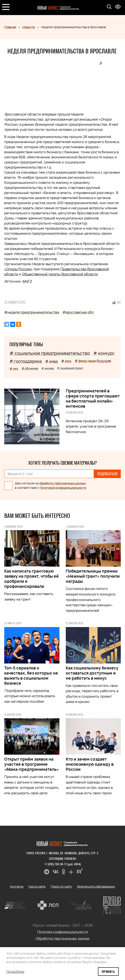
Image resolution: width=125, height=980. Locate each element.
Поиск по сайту (61, 886)
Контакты (17, 886)
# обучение (30, 368)
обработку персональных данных (62, 483)
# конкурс (104, 353)
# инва (51, 361)
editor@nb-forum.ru (63, 858)
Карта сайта (37, 886)
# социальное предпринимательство (50, 353)
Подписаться (107, 474)
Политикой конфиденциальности (63, 488)
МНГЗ (27, 281)
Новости (29, 27)
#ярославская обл (78, 312)
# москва (48, 368)
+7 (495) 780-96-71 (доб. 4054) (62, 864)
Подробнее (15, 972)
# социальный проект (70, 368)
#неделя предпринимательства (32, 312)
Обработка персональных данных (63, 939)
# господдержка (26, 361)
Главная (10, 27)
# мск (66, 361)
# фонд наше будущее (93, 361)
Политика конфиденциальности (62, 932)
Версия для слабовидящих (96, 886)
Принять (108, 971)
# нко (14, 369)
